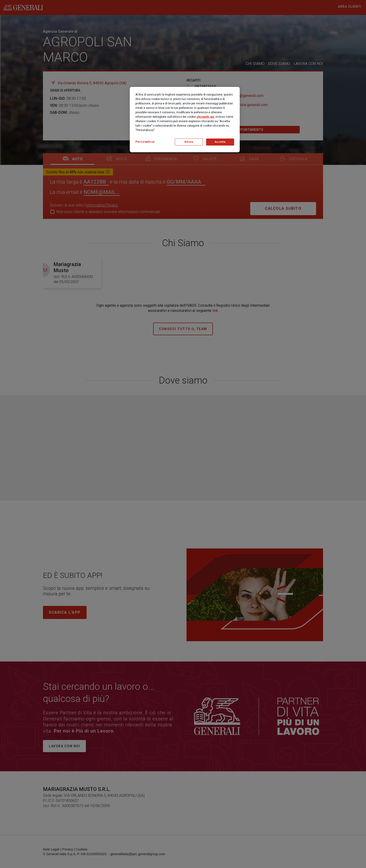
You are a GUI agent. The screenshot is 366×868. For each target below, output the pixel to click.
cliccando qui (205, 117)
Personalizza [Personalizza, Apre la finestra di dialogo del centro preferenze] (145, 142)
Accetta (220, 142)
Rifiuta (189, 142)
